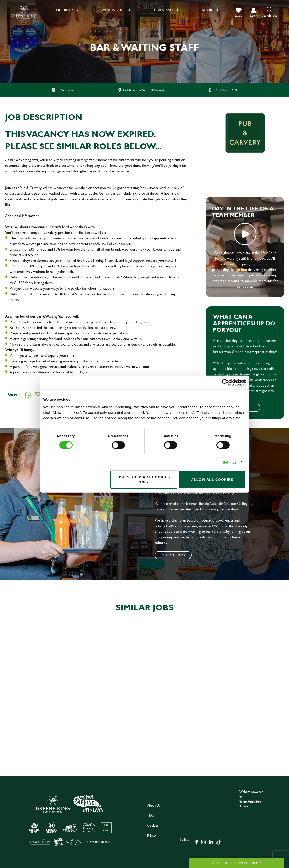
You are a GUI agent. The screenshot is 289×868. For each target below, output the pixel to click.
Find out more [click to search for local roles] (173, 555)
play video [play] (245, 234)
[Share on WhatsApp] (28, 395)
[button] (270, 12)
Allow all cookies (212, 480)
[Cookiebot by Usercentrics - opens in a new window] (225, 383)
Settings (230, 462)
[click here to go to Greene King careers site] (70, 820)
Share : (13, 395)
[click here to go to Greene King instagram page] (203, 842)
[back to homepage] (23, 12)
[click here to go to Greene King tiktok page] (219, 842)
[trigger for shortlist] (239, 13)
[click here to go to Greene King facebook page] (197, 842)
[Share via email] (38, 395)
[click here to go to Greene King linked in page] (211, 842)
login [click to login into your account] (254, 15)
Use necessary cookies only (144, 479)
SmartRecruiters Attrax (250, 804)
